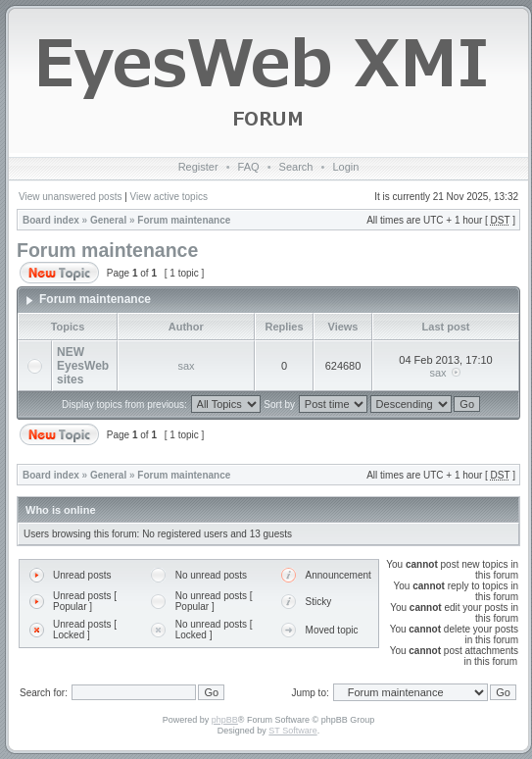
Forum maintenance (184, 220)
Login (345, 167)
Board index (51, 220)
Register (198, 167)
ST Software (292, 731)
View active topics (169, 197)
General (108, 220)
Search (296, 167)
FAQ (249, 167)
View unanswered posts (70, 197)
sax (186, 366)
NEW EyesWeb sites (83, 366)
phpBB (225, 720)
